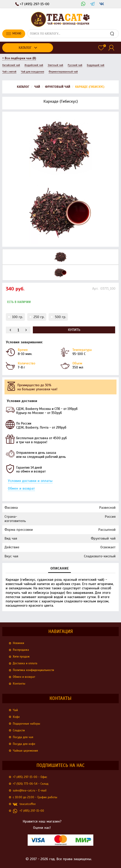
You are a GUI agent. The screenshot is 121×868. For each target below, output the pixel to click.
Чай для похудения (32, 72)
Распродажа (21, 650)
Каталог (25, 48)
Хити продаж (21, 657)
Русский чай (75, 65)
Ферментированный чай (63, 72)
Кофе (16, 717)
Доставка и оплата (25, 663)
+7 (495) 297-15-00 (28, 811)
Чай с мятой (9, 72)
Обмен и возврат (21, 488)
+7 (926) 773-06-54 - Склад (31, 784)
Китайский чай (11, 65)
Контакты (19, 684)
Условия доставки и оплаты (30, 481)
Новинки (18, 643)
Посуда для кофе (24, 744)
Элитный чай (55, 65)
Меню (14, 33)
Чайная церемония (25, 751)
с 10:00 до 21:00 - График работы (35, 797)
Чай (15, 710)
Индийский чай (34, 65)
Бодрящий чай (96, 65)
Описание (59, 568)
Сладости (19, 730)
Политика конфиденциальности (33, 670)
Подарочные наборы (26, 724)
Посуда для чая (23, 737)
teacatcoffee (24, 804)
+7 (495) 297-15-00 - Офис (30, 777)
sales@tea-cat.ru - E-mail (30, 791)
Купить (74, 330)
